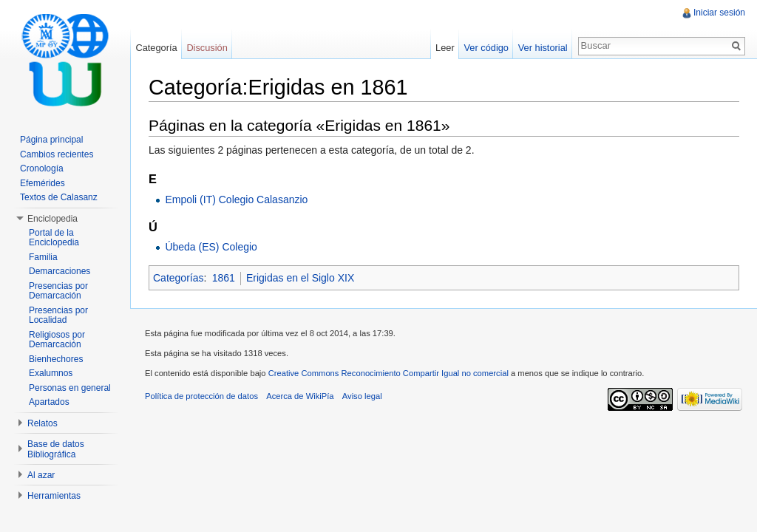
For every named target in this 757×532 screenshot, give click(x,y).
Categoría (156, 48)
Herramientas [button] (54, 496)
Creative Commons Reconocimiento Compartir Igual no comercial (388, 373)
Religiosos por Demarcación (57, 340)
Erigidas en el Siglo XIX (300, 278)
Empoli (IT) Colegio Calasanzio (236, 199)
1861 (224, 278)
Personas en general (70, 388)
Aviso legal (362, 396)
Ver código (486, 48)
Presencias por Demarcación (58, 291)
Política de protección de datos (201, 396)
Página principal (51, 140)
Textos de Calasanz (59, 197)
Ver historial (543, 48)
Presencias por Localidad (58, 316)
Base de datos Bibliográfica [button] (56, 449)
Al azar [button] (41, 475)
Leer (445, 48)
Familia (43, 257)
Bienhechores (56, 359)
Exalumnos (51, 373)
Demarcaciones (60, 271)
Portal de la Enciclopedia (54, 238)
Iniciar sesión (719, 13)
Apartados (49, 402)
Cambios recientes (57, 154)
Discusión (207, 48)
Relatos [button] (43, 423)
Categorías (178, 278)
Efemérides (43, 183)
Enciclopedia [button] (52, 219)
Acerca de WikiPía (300, 396)
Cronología (42, 168)
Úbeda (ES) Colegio (211, 247)
